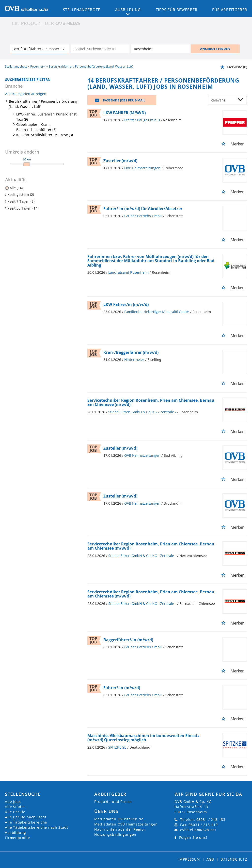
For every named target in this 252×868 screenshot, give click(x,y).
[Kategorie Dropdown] (64, 49)
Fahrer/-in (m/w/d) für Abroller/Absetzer (143, 209)
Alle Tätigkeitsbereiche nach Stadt (37, 827)
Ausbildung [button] (128, 10)
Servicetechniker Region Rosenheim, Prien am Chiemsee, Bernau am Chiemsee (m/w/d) (151, 402)
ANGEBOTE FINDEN (215, 49)
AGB (210, 859)
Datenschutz (234, 859)
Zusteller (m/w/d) (120, 161)
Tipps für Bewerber (177, 10)
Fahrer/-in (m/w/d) (122, 688)
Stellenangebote (82, 10)
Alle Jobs (13, 802)
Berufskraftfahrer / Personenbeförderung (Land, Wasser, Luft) (43, 104)
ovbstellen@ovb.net (198, 830)
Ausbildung (15, 832)
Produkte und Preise (113, 802)
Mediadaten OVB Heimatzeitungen (126, 824)
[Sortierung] (222, 101)
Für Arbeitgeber (230, 10)
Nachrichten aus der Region (120, 829)
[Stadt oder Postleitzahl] (160, 49)
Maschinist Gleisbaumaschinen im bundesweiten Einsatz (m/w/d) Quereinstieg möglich (143, 738)
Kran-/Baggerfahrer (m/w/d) (131, 352)
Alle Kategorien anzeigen (26, 94)
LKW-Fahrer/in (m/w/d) (126, 304)
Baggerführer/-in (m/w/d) (128, 640)
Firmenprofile (17, 838)
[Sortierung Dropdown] (242, 101)
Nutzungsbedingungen (115, 834)
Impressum (189, 859)
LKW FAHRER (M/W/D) (125, 113)
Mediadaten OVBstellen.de (119, 819)
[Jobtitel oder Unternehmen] (100, 49)
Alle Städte (15, 807)
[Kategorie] (35, 49)
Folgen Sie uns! (193, 837)
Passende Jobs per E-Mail (124, 100)
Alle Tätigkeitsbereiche (26, 822)
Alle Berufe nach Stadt (26, 817)
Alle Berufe (15, 812)
